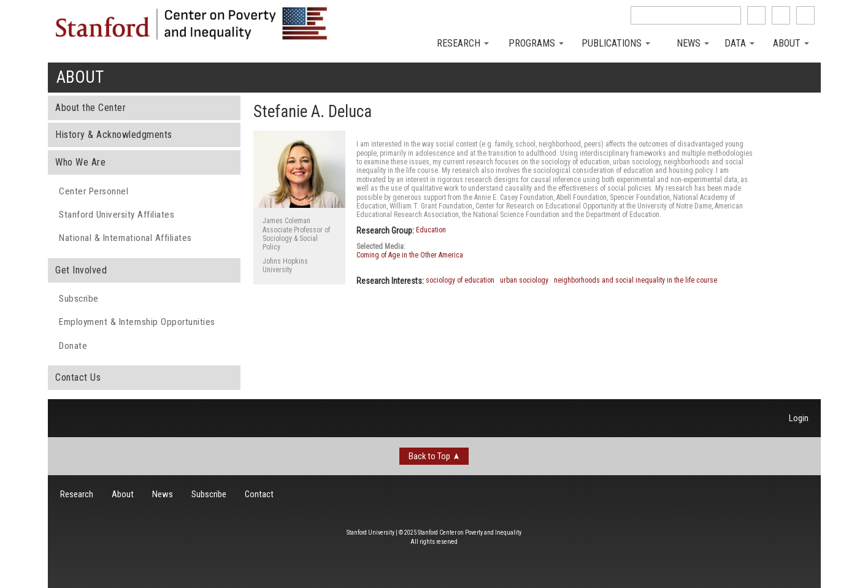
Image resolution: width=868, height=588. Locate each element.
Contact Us (78, 377)
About (791, 43)
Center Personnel (94, 191)
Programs (536, 43)
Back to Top (429, 456)
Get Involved (81, 270)
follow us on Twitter (781, 15)
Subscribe (79, 299)
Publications (616, 43)
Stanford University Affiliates (117, 215)
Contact (259, 494)
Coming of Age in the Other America (410, 255)
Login (799, 418)
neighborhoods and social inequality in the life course (636, 280)
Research (463, 43)
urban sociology (524, 280)
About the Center (90, 108)
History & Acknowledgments (114, 135)
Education (431, 230)
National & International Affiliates (125, 238)
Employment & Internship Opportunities (137, 322)
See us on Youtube (805, 15)
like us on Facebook (756, 15)
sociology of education (460, 280)
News (693, 43)
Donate (73, 346)
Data (739, 43)
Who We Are (80, 162)
